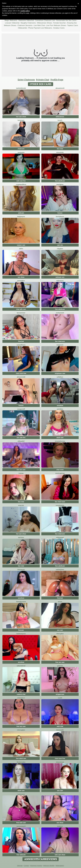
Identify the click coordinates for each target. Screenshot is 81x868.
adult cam (60, 438)
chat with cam (21, 309)
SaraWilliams (21, 345)
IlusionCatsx (21, 762)
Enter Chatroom (26, 80)
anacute (21, 505)
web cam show (60, 855)
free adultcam (60, 181)
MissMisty (60, 152)
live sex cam (21, 470)
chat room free (21, 373)
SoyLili (60, 698)
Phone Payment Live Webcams (40, 28)
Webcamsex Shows (45, 23)
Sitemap (20, 866)
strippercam (60, 694)
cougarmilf (21, 409)
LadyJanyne (21, 217)
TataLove (60, 826)
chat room (60, 470)
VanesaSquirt (21, 826)
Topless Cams (73, 25)
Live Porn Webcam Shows (56, 25)
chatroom (21, 149)
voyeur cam (21, 245)
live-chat (60, 149)
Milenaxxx (60, 281)
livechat (21, 341)
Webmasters (60, 866)
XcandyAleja (60, 505)
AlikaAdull (21, 441)
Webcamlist (23, 28)
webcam (21, 213)
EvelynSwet (60, 313)
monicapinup (60, 473)
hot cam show (21, 117)
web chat (60, 726)
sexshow (60, 405)
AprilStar (21, 537)
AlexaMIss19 (60, 88)
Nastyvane (21, 794)
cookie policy (25, 11)
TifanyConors (60, 794)
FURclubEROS (60, 217)
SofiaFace (60, 377)
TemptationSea (60, 441)
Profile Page (57, 80)
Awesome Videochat (26, 20)
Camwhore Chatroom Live (45, 20)
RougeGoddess (21, 184)
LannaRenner (21, 313)
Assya (60, 602)
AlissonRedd (21, 377)
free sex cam (60, 662)
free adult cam (21, 758)
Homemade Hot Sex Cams (66, 20)
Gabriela (60, 666)
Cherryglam (21, 730)
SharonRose (60, 762)
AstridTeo (60, 409)
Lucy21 (60, 120)
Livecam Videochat (12, 23)
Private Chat (43, 80)
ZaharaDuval (21, 666)
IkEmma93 (60, 730)
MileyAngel (60, 537)
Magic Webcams (11, 20)
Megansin (60, 345)
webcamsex (60, 117)
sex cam (60, 630)
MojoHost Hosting (36, 866)
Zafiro (21, 249)
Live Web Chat (39, 25)
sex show (21, 277)
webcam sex (60, 277)
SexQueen (21, 152)
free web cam (21, 823)
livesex (60, 213)
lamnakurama (21, 602)
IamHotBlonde (21, 88)
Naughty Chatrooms (28, 23)
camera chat (21, 694)
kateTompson (21, 634)
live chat (21, 566)
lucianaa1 (21, 120)
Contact (26, 866)
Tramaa (21, 473)
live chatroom (60, 341)
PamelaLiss (21, 281)
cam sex (60, 245)
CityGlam (60, 249)
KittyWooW (21, 570)
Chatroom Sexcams (25, 25)
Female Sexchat (59, 23)
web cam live (21, 181)
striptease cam (60, 373)
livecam (21, 630)
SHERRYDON (60, 634)
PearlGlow (60, 184)
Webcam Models (49, 866)
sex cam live (21, 438)
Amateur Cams (59, 28)
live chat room (60, 502)
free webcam (21, 855)
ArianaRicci (21, 698)
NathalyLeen (60, 570)
